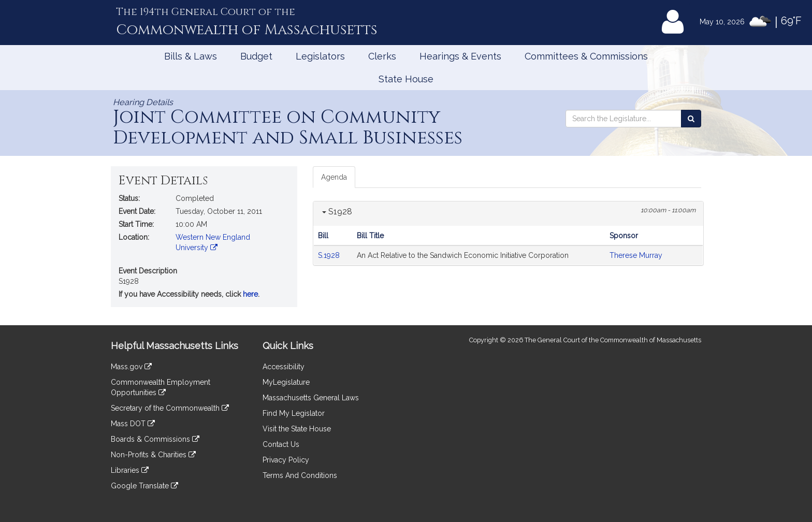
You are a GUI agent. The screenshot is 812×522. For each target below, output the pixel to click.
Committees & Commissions (586, 56)
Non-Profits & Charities (153, 455)
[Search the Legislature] (691, 119)
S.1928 (330, 255)
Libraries (130, 470)
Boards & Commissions (155, 439)
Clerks (382, 56)
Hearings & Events (460, 56)
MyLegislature (286, 382)
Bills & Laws (191, 56)
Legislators (320, 56)
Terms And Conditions (300, 475)
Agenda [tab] (334, 177)
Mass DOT (133, 424)
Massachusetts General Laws (311, 398)
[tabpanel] (508, 233)
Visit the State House (297, 429)
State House (406, 79)
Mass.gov (131, 367)
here (250, 294)
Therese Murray (636, 255)
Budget (256, 56)
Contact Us (281, 444)
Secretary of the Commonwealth (170, 408)
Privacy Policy (286, 460)
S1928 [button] (337, 212)
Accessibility (284, 367)
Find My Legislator (294, 413)
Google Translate (144, 486)
